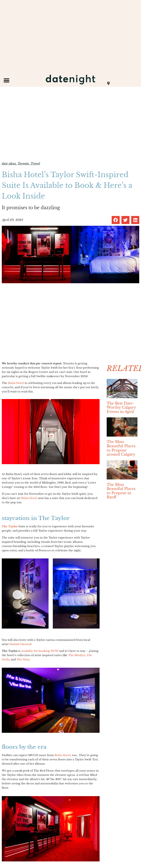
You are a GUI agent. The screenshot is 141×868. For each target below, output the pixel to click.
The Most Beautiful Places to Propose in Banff (121, 491)
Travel (35, 164)
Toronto (23, 164)
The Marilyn (77, 655)
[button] (6, 80)
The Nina (23, 659)
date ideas (9, 164)
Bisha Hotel (16, 383)
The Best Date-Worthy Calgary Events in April (121, 407)
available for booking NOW (40, 651)
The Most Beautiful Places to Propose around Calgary (121, 448)
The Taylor (10, 526)
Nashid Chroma (20, 644)
